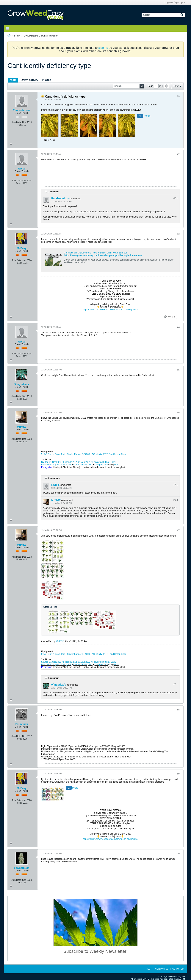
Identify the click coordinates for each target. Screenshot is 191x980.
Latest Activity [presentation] (29, 80)
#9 (178, 774)
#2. (176, 198)
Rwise (22, 169)
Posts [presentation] (13, 80)
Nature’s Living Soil (83, 465)
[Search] (160, 15)
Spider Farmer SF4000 (79, 454)
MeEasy (22, 248)
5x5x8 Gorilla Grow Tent (53, 454)
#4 (178, 327)
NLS (116, 465)
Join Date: (17, 122)
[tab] (13, 80)
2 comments (54, 478)
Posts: (20, 125)
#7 (178, 530)
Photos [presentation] (47, 80)
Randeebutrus (22, 110)
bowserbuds (22, 868)
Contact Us (162, 969)
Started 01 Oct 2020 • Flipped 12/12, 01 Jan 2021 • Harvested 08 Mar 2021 (79, 462)
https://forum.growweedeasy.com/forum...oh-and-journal (111, 310)
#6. (176, 485)
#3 (178, 234)
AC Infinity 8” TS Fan (102, 454)
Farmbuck (22, 724)
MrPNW (22, 427)
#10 (178, 854)
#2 (178, 154)
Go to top (178, 969)
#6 (178, 413)
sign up (103, 48)
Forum (17, 36)
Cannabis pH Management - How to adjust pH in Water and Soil (96, 253)
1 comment (54, 192)
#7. (176, 684)
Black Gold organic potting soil (56, 465)
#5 (178, 370)
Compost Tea (101, 465)
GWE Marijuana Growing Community (41, 36)
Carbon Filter (120, 454)
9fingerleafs (22, 384)
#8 (178, 710)
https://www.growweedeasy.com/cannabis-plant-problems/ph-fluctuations (103, 255)
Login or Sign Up (175, 2)
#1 (178, 96)
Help (149, 969)
